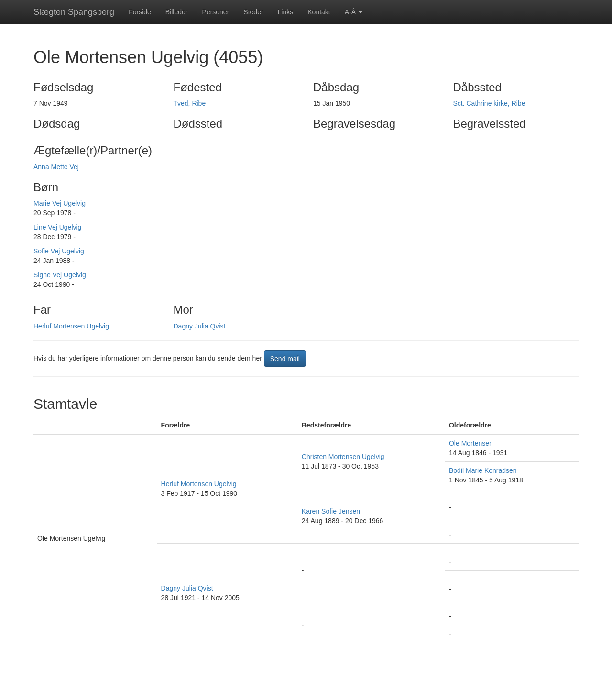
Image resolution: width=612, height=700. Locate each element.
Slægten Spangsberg (74, 12)
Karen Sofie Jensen (331, 511)
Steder (253, 12)
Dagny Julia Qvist (200, 326)
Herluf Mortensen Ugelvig (71, 326)
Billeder (177, 12)
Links (286, 12)
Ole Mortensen (471, 443)
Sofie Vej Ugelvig (59, 251)
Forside (140, 12)
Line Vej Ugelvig (57, 227)
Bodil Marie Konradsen (483, 470)
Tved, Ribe (190, 103)
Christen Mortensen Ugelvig (343, 457)
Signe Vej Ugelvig (60, 275)
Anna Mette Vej (56, 167)
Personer (216, 12)
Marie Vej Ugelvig (60, 203)
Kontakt (319, 12)
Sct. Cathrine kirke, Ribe (489, 103)
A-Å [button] (354, 12)
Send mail (285, 359)
